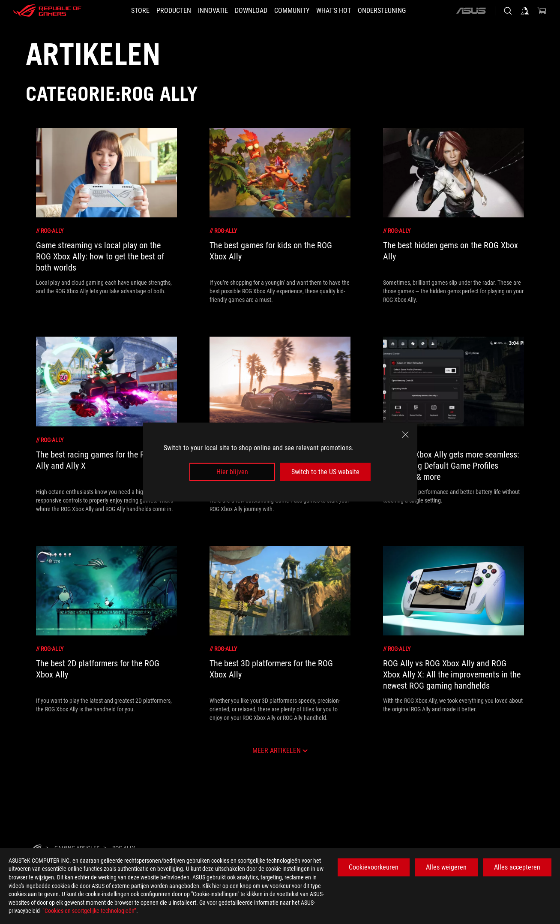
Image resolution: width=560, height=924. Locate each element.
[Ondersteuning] (397, 11)
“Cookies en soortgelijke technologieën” (89, 911)
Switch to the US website (325, 472)
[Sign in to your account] (525, 11)
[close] (405, 434)
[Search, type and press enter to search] (508, 11)
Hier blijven (232, 472)
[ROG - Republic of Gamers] (47, 11)
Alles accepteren (517, 867)
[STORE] (125, 11)
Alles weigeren (446, 867)
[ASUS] (471, 11)
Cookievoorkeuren (374, 867)
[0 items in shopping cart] (542, 11)
